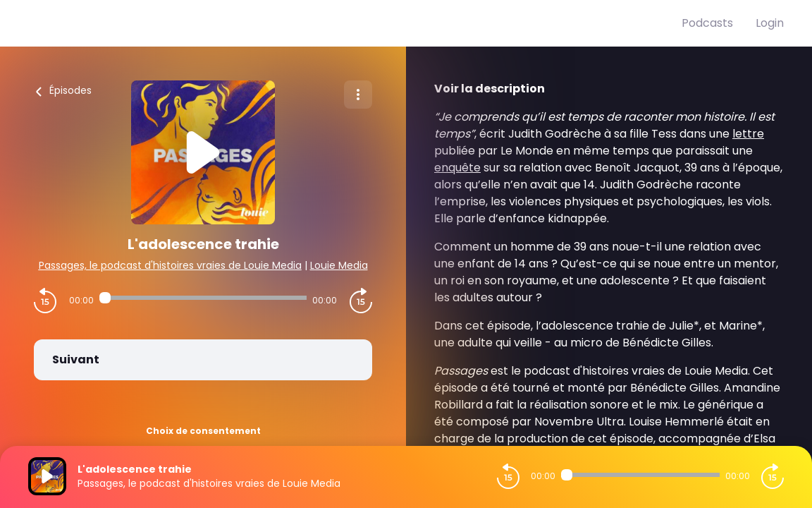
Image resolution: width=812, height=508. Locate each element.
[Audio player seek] (203, 298)
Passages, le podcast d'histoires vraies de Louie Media (170, 265)
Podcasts (707, 23)
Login (770, 23)
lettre (748, 134)
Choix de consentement (203, 431)
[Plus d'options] (358, 95)
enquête (457, 168)
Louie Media (339, 265)
